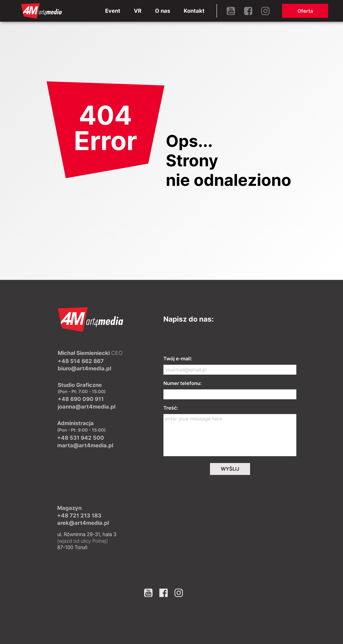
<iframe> (230, 528)
